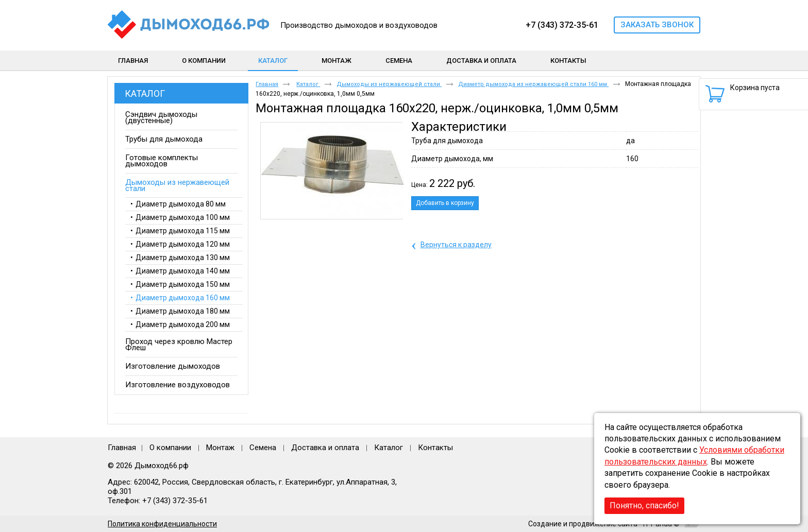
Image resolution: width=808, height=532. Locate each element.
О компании (170, 448)
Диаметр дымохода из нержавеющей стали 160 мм (533, 84)
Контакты (435, 448)
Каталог (273, 61)
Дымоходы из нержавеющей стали (389, 84)
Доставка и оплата (325, 448)
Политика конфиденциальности (162, 524)
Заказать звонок (657, 25)
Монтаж (221, 448)
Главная (267, 84)
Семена (263, 448)
